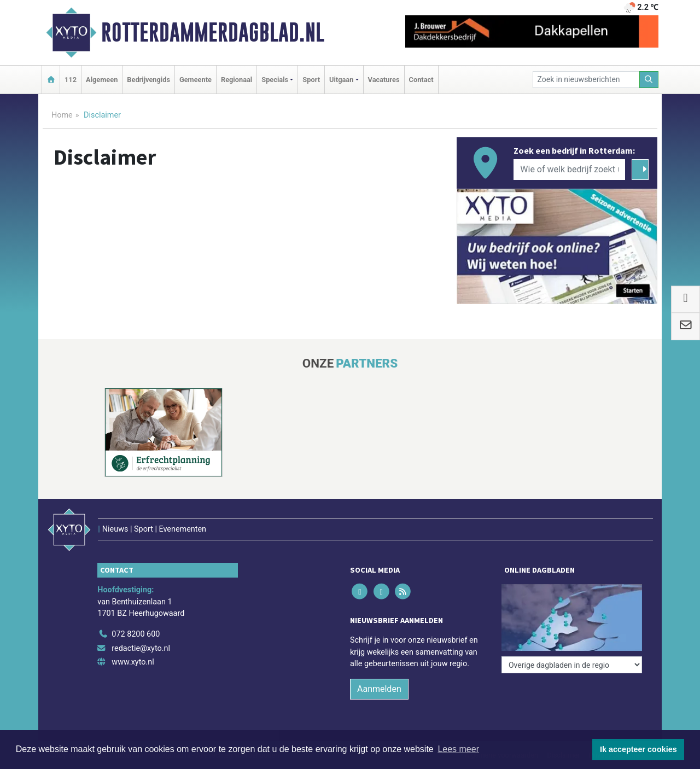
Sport (311, 80)
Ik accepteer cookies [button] (638, 749)
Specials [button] (275, 80)
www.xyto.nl (133, 662)
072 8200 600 (136, 634)
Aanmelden (379, 689)
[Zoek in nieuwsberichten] (586, 80)
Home (62, 115)
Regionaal (237, 80)
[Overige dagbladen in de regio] (572, 665)
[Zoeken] (649, 80)
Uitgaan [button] (341, 80)
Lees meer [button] (458, 749)
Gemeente (196, 80)
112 (71, 80)
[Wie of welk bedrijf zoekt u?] (569, 170)
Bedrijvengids (148, 80)
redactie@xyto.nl (141, 648)
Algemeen (102, 80)
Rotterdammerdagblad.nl (213, 32)
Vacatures (384, 80)
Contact (421, 80)
